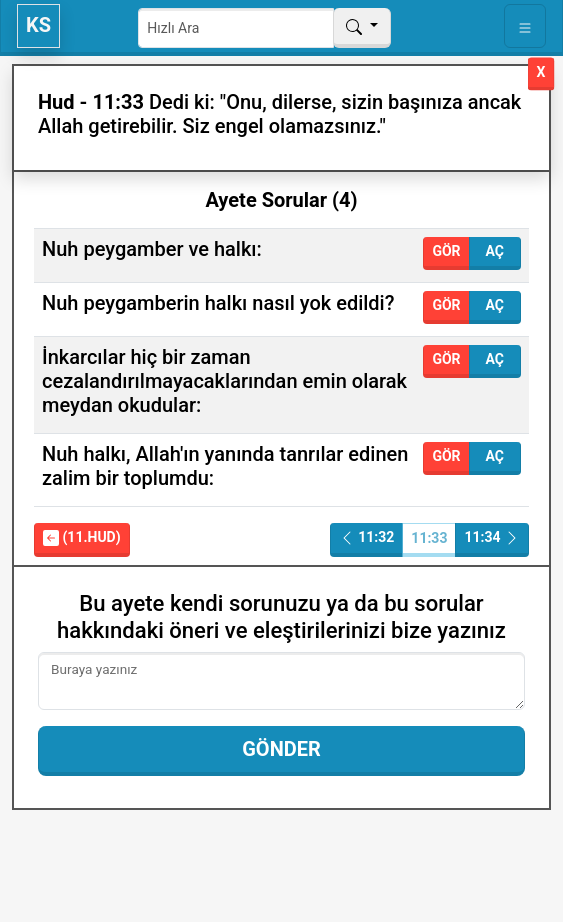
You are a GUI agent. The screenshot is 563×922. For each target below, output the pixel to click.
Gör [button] (446, 251)
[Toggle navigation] (525, 26)
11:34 (492, 537)
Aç (495, 251)
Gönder (281, 749)
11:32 (367, 537)
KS (38, 25)
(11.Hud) (82, 537)
